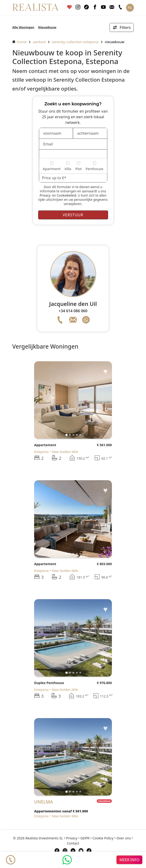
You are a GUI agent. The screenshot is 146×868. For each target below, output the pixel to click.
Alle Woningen (23, 27)
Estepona (41, 452)
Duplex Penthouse (49, 683)
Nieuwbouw (47, 27)
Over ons (124, 838)
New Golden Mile (65, 452)
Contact (73, 843)
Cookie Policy (103, 838)
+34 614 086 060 (73, 311)
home (19, 42)
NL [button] (130, 7)
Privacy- (45, 195)
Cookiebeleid (67, 195)
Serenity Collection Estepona (75, 42)
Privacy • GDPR (78, 838)
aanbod (39, 42)
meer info (129, 860)
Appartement (45, 445)
